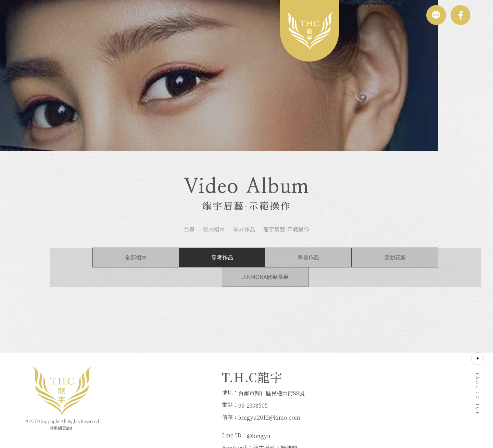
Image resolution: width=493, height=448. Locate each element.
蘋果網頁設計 (62, 423)
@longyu (276, 394)
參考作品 (244, 240)
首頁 (189, 240)
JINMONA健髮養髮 (422, 270)
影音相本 (214, 240)
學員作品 (246, 270)
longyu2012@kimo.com (176, 419)
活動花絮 (334, 270)
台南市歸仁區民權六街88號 (178, 394)
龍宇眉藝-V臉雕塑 (293, 406)
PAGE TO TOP (478, 386)
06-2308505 (160, 406)
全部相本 (71, 270)
